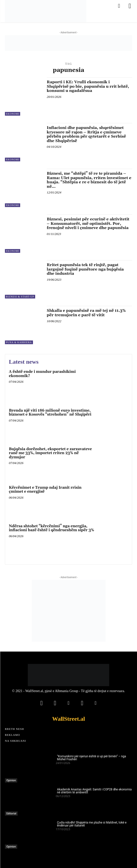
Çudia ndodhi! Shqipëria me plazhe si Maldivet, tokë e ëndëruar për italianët (92, 824)
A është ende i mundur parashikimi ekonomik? (42, 374)
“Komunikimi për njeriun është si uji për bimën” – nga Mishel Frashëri (91, 758)
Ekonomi (13, 114)
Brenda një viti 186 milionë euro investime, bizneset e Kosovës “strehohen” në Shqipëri (50, 413)
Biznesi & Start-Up (20, 297)
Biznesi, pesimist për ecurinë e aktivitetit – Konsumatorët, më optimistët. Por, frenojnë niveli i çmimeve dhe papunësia (88, 223)
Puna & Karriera (19, 342)
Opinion (11, 780)
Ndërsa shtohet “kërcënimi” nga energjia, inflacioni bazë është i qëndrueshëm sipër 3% (51, 528)
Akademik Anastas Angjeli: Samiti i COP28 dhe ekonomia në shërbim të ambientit (94, 791)
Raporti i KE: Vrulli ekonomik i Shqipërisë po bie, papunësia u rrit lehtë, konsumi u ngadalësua (88, 86)
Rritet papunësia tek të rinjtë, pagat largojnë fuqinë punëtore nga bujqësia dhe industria (85, 269)
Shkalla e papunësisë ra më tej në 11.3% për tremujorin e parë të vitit (86, 313)
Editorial (11, 813)
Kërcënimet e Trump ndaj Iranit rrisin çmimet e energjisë (45, 490)
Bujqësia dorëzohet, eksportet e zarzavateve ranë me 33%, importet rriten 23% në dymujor (50, 453)
